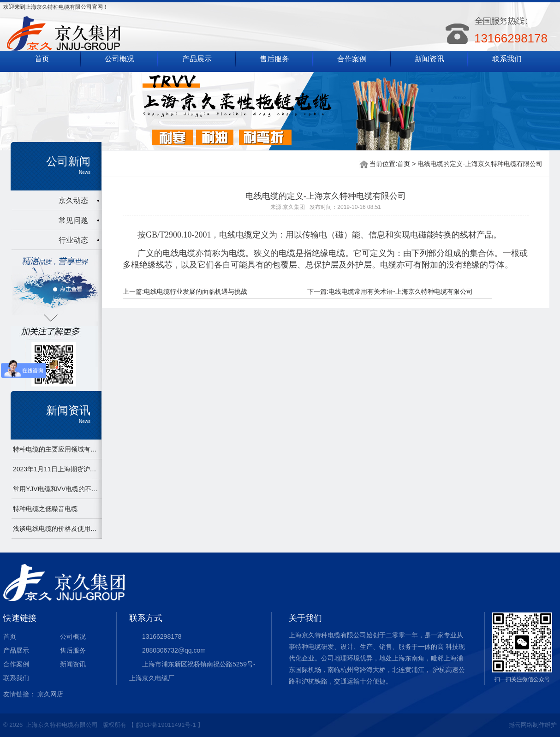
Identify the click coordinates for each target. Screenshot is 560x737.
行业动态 (73, 240)
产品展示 (197, 59)
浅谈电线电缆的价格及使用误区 (56, 529)
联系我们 (507, 59)
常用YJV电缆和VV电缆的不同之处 (56, 489)
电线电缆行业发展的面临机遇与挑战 (196, 291)
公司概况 (119, 59)
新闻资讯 (429, 59)
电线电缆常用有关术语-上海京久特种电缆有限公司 (401, 291)
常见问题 (73, 220)
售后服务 (274, 59)
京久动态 (73, 200)
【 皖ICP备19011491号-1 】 (166, 725)
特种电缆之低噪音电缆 (45, 509)
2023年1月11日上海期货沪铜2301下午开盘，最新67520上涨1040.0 (56, 469)
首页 (42, 59)
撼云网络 (521, 725)
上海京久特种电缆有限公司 (62, 725)
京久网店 (50, 694)
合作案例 (352, 59)
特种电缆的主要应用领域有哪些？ (56, 449)
